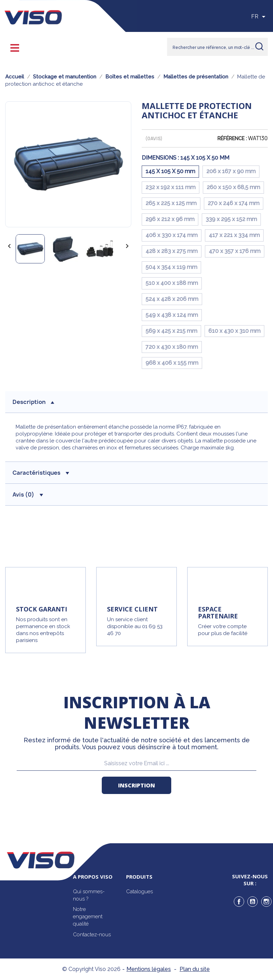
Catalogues (139, 892)
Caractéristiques (41, 473)
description (33, 402)
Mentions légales (149, 969)
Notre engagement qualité (88, 916)
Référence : (232, 138)
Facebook (239, 902)
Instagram (266, 902)
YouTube (253, 902)
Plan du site (195, 969)
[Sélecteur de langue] (259, 17)
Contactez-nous (92, 935)
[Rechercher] (217, 47)
